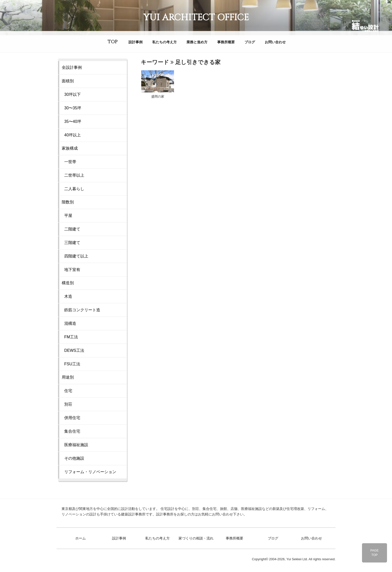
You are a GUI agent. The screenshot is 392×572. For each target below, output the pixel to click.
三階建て (72, 243)
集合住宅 (72, 431)
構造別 (68, 283)
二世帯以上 (74, 175)
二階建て (72, 229)
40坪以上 (72, 135)
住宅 (68, 391)
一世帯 (70, 162)
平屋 (68, 216)
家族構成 (70, 148)
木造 (68, 296)
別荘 (68, 404)
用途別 (68, 377)
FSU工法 (72, 364)
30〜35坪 (73, 108)
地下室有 (72, 270)
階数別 (68, 202)
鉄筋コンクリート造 (82, 310)
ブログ (250, 42)
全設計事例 (72, 67)
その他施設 (74, 458)
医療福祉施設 (76, 445)
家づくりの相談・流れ (196, 538)
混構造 (70, 323)
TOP (112, 42)
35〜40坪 (73, 121)
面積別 (68, 81)
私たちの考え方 (164, 42)
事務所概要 (226, 42)
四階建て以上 (76, 256)
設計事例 (135, 42)
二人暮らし (74, 189)
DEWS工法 (74, 350)
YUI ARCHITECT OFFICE (196, 18)
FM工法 (71, 337)
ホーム (80, 538)
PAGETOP (374, 553)
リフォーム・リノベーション (90, 472)
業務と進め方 (197, 42)
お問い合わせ (275, 42)
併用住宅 (72, 418)
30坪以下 (72, 94)
